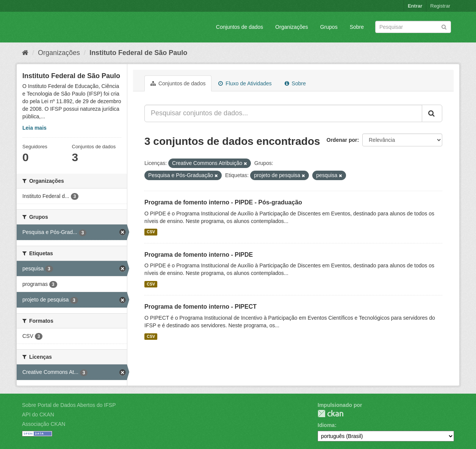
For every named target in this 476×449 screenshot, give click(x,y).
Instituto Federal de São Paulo (138, 53)
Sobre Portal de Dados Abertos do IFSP (69, 405)
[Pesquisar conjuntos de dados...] (283, 113)
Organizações (291, 27)
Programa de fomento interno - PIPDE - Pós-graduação (223, 202)
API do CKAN (38, 414)
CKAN (330, 414)
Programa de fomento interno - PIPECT (200, 307)
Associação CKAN (44, 424)
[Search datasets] (413, 27)
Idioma (326, 425)
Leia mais (34, 128)
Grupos (329, 27)
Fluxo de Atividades (245, 83)
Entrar (415, 6)
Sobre (357, 27)
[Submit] (444, 26)
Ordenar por (342, 140)
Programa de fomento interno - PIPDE (199, 255)
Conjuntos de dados (240, 27)
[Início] (25, 53)
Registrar (440, 6)
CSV (151, 232)
